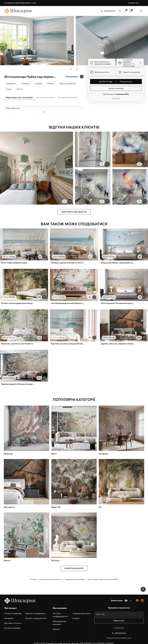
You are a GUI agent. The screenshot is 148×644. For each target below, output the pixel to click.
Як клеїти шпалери (12, 624)
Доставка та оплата (13, 619)
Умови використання (81, 610)
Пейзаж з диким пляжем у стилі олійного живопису (68, 259)
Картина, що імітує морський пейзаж (68, 340)
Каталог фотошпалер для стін (51, 576)
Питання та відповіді (13, 610)
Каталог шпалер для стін (36, 614)
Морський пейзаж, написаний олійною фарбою (118, 259)
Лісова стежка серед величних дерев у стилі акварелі (18, 299)
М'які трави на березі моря (14, 259)
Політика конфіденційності (60, 611)
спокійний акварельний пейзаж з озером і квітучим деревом (68, 299)
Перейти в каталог (74, 565)
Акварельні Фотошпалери (75, 576)
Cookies (76, 614)
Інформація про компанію (59, 619)
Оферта (56, 625)
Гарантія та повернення (35, 610)
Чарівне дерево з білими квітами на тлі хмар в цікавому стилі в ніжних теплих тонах (18, 380)
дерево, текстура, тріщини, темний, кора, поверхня (118, 340)
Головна (33, 576)
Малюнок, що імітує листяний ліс (17, 340)
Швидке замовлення (116, 88)
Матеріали (9, 614)
